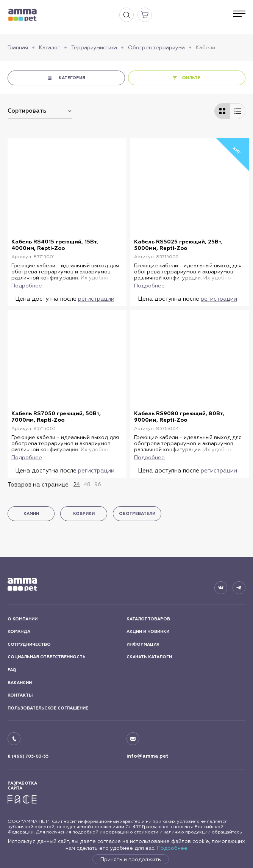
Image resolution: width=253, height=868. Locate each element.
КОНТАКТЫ (20, 695)
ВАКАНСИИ (20, 683)
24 (77, 484)
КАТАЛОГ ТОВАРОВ (148, 619)
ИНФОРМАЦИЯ (143, 644)
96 (98, 484)
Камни (31, 514)
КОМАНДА (19, 632)
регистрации (96, 299)
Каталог (50, 47)
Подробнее (172, 848)
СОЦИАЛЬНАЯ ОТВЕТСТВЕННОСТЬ (47, 657)
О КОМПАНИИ (23, 619)
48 (87, 484)
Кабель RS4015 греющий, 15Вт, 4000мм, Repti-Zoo (55, 245)
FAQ (12, 670)
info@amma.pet (148, 756)
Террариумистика (94, 47)
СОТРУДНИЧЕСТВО (29, 644)
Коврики (84, 514)
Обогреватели (137, 514)
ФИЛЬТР (191, 78)
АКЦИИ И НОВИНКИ (148, 632)
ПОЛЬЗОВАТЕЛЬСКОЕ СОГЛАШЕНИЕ (48, 708)
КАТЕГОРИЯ (72, 78)
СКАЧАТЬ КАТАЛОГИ (149, 657)
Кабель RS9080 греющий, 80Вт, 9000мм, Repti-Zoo (179, 417)
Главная (18, 47)
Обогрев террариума (156, 47)
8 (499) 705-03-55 (28, 756)
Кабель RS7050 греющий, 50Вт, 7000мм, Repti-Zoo (56, 417)
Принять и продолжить (131, 859)
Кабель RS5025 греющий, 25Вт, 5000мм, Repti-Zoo (178, 245)
